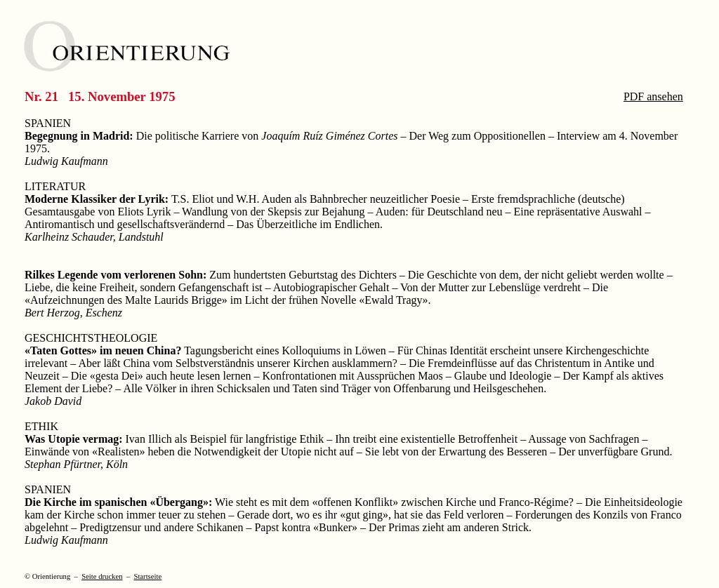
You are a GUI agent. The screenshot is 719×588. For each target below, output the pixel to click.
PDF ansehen (653, 96)
